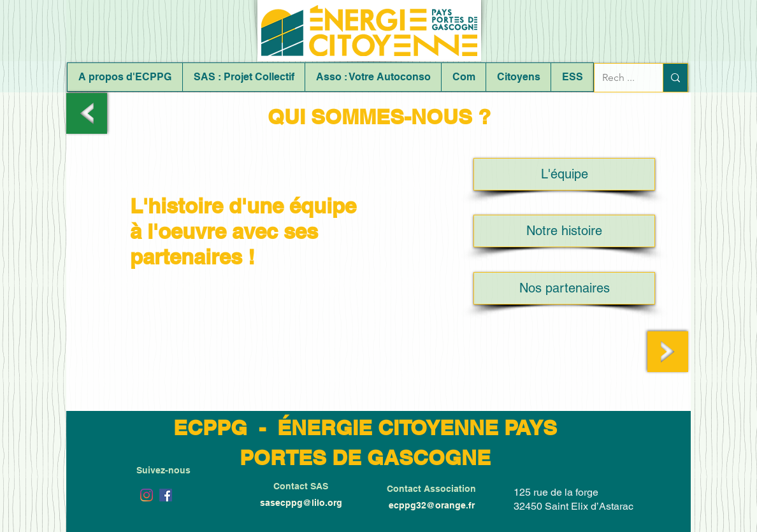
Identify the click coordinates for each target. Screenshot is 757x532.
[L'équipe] (564, 174)
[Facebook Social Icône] (166, 495)
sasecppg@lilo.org (301, 503)
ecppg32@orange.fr (432, 505)
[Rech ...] (619, 78)
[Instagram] (147, 495)
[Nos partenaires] (564, 288)
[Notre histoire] (564, 231)
